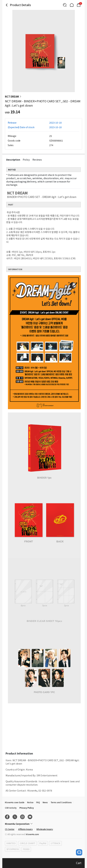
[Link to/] (72, 5)
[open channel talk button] (79, 852)
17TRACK (55, 843)
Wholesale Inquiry (45, 829)
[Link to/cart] (79, 5)
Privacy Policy (27, 808)
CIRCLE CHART (27, 843)
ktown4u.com (32, 834)
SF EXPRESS (13, 849)
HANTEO (11, 843)
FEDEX (26, 849)
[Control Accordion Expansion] (43, 824)
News (45, 802)
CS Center (10, 829)
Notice (30, 802)
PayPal (43, 843)
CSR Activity (11, 808)
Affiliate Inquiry (25, 829)
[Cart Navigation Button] (79, 5)
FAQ (38, 802)
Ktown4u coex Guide (15, 802)
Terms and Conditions (61, 802)
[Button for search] (65, 5)
